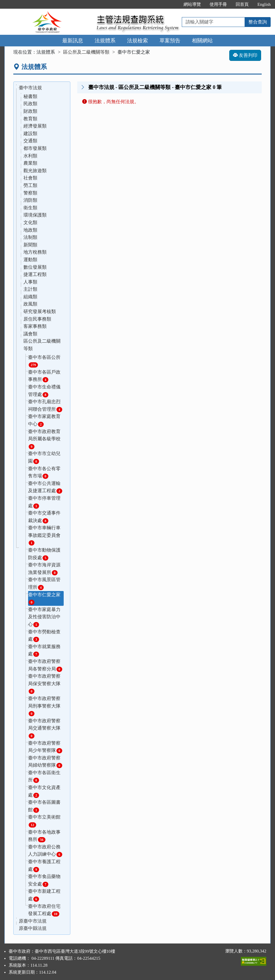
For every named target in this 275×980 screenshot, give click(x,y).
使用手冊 (218, 4)
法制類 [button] (30, 237)
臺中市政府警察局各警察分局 (45, 665)
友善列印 (245, 55)
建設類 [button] (30, 133)
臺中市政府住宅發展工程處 (44, 910)
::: (173, 4)
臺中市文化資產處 (44, 791)
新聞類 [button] (30, 245)
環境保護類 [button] (35, 215)
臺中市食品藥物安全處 (44, 880)
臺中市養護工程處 (44, 866)
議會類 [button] (30, 334)
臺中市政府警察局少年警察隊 (45, 747)
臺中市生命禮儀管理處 (44, 391)
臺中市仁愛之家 (44, 599)
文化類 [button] (30, 222)
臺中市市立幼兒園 (44, 458)
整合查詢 (258, 22)
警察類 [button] (30, 193)
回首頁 (242, 4)
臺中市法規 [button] (30, 88)
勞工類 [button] (30, 185)
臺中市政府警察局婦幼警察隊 (45, 762)
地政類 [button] (30, 230)
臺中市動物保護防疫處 (44, 554)
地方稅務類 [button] (35, 252)
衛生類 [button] (30, 208)
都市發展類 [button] (35, 148)
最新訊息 (73, 41)
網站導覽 (192, 4)
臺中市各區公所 (44, 361)
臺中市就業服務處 (44, 651)
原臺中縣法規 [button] (33, 928)
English (264, 4)
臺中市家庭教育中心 (44, 420)
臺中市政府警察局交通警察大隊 (44, 728)
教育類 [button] (30, 119)
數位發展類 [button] (35, 267)
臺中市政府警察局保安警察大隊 (44, 684)
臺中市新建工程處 (44, 895)
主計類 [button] (30, 289)
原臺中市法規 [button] (33, 921)
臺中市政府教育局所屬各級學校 (44, 439)
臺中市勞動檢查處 (44, 636)
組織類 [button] (30, 297)
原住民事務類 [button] (37, 319)
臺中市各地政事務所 (44, 836)
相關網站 (202, 41)
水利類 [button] (30, 156)
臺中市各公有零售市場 (44, 473)
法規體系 (105, 41)
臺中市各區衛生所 (44, 777)
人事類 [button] (30, 282)
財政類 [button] (30, 111)
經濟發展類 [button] (35, 126)
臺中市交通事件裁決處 (44, 517)
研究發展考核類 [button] (40, 311)
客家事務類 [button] (35, 326)
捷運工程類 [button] (35, 274)
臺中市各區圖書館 (44, 806)
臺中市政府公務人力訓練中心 (45, 851)
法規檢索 (137, 41)
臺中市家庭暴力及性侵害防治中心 (44, 617)
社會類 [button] (30, 178)
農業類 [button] (30, 163)
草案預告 (170, 41)
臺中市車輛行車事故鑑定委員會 (44, 535)
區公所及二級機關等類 (86, 52)
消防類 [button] (30, 200)
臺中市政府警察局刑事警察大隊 (44, 706)
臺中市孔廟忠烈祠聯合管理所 (45, 406)
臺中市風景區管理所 (44, 584)
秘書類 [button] (30, 96)
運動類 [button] (30, 260)
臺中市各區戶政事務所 (44, 376)
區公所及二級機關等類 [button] (42, 345)
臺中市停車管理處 (44, 502)
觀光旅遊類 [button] (35, 171)
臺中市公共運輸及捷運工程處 (45, 487)
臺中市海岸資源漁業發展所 (44, 569)
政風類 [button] (30, 304)
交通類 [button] (30, 141)
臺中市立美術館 (44, 821)
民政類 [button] (30, 104)
